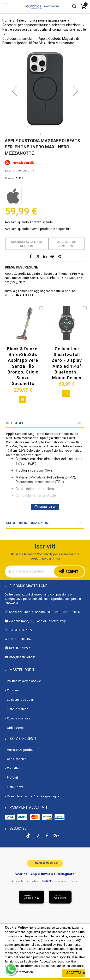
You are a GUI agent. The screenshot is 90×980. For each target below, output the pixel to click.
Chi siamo (14, 690)
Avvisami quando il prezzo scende (29, 222)
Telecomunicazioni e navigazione (41, 20)
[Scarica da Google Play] (31, 897)
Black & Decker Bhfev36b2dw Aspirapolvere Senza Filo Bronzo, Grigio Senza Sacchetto (23, 366)
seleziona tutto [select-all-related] (19, 295)
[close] (84, 973)
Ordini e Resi (16, 728)
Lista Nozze (15, 787)
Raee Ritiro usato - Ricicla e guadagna (33, 796)
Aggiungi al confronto (66, 244)
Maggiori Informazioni (28, 523)
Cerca (74, 7)
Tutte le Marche (18, 709)
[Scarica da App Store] (60, 897)
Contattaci (14, 768)
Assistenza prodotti (21, 750)
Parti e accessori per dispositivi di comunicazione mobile (44, 30)
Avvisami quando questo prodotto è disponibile (38, 229)
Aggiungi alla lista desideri (26, 244)
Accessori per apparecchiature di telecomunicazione (42, 25)
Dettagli (15, 423)
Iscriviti (72, 572)
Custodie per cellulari (18, 39)
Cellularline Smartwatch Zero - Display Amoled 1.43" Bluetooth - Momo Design (67, 363)
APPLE (20, 178)
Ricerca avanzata (19, 718)
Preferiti (12, 778)
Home (7, 20)
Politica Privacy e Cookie (24, 681)
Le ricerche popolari (21, 700)
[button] (14, 90)
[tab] (45, 423)
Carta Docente (17, 759)
